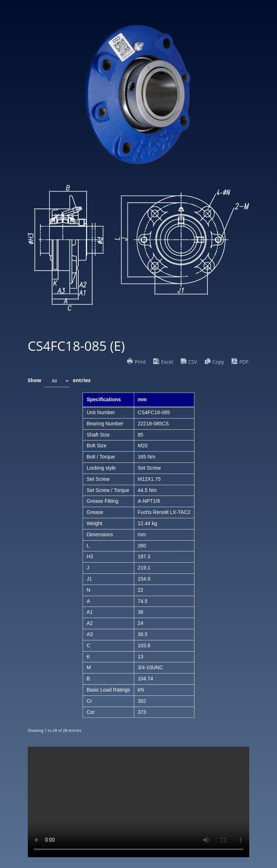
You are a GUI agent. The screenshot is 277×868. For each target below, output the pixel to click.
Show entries (59, 381)
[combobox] (57, 381)
